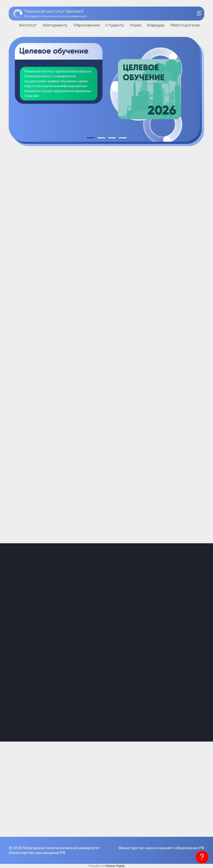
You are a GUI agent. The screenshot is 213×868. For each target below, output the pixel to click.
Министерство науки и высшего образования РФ (161, 848)
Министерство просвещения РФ (37, 853)
